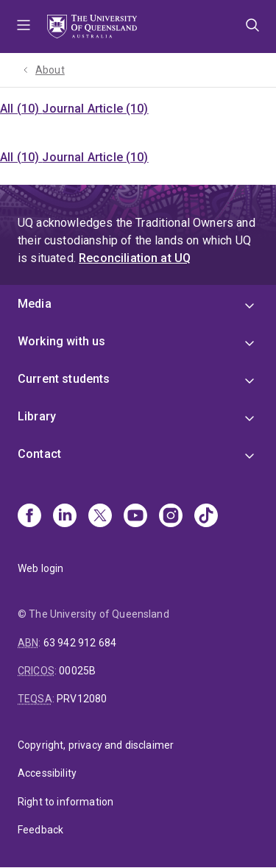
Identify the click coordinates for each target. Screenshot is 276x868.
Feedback (40, 830)
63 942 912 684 (80, 643)
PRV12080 (82, 699)
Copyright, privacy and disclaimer (96, 745)
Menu (24, 27)
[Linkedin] (65, 517)
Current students (64, 379)
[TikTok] (206, 517)
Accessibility (47, 773)
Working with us (61, 341)
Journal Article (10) (95, 109)
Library (37, 416)
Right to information (66, 802)
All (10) (21, 109)
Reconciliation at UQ (135, 258)
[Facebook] (29, 517)
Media (35, 304)
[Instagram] (171, 517)
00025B (77, 671)
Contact (39, 454)
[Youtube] (135, 517)
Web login (40, 568)
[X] (100, 517)
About (50, 70)
